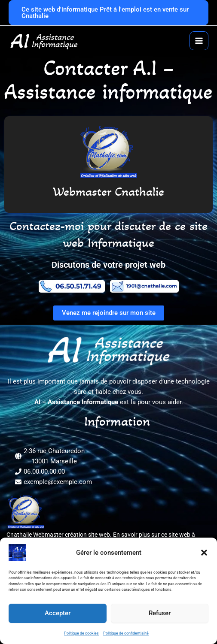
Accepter (58, 613)
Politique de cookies (81, 633)
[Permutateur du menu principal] (199, 41)
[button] (204, 553)
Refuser (160, 613)
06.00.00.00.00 (44, 472)
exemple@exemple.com (58, 482)
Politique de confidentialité (126, 633)
